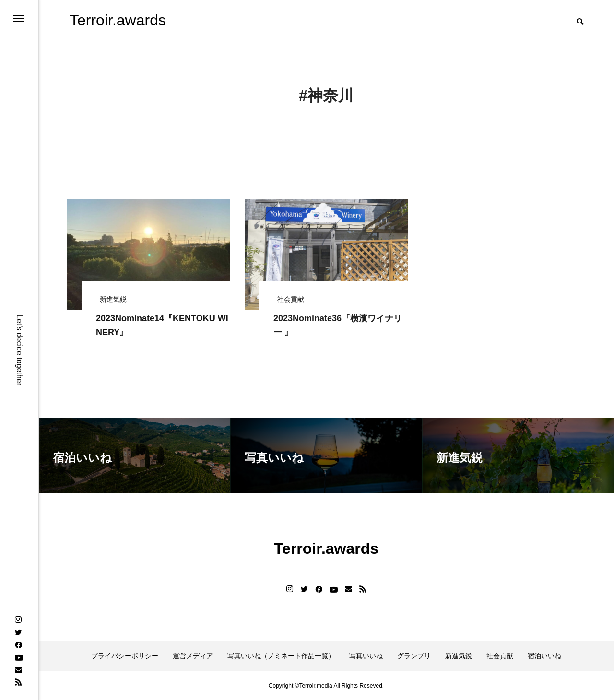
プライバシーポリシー (125, 656)
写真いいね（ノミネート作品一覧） (281, 656)
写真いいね (366, 656)
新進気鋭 (459, 656)
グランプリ (414, 656)
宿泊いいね (544, 656)
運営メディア (193, 656)
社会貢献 (500, 656)
